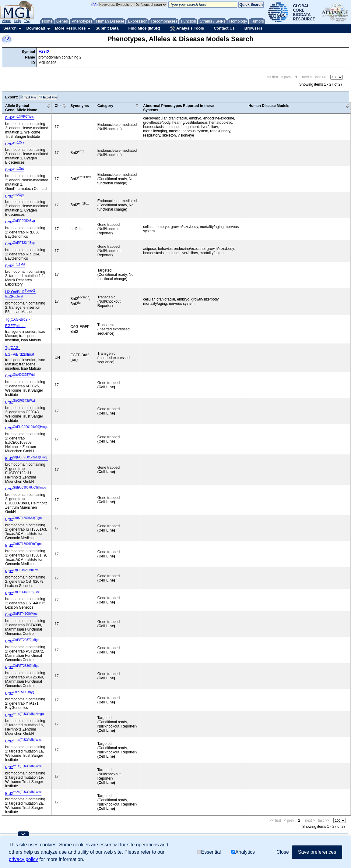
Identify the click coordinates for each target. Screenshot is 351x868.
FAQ (27, 21)
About (7, 21)
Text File (28, 97)
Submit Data (107, 28)
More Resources (70, 28)
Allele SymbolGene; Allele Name (21, 108)
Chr (58, 106)
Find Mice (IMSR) (144, 28)
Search (10, 28)
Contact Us (224, 28)
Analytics (243, 852)
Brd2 (44, 52)
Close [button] (283, 852)
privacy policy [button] (23, 859)
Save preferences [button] (317, 852)
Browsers (253, 28)
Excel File (48, 97)
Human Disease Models (269, 106)
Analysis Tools (187, 29)
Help (17, 21)
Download (36, 28)
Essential (209, 852)
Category (105, 106)
